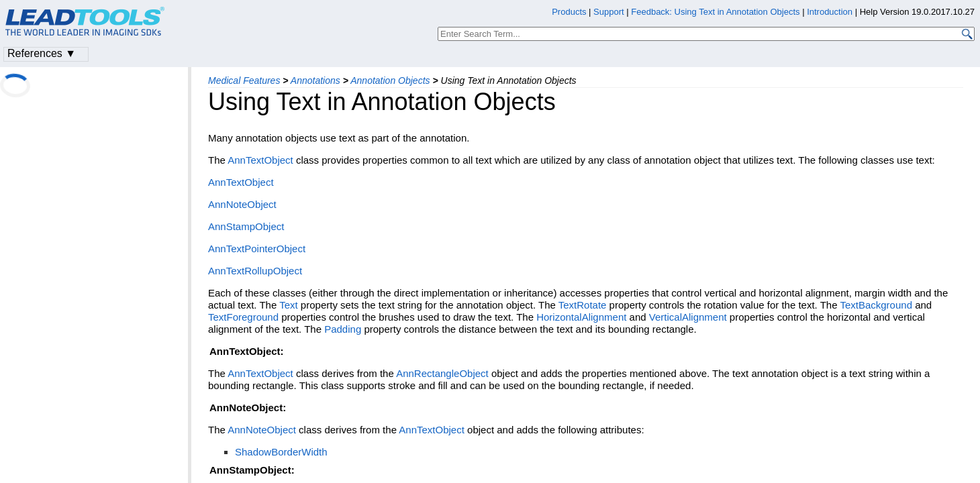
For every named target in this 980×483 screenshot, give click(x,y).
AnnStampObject (246, 226)
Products (569, 12)
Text (289, 305)
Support (609, 12)
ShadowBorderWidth (281, 452)
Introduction (830, 12)
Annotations (315, 80)
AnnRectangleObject (442, 373)
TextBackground (876, 305)
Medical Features (244, 80)
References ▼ (42, 53)
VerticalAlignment (688, 317)
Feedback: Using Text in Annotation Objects (715, 12)
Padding (343, 329)
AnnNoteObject (242, 204)
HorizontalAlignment (581, 317)
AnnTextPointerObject (257, 249)
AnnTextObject (260, 160)
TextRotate (583, 305)
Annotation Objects (390, 80)
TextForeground (243, 317)
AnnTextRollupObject (255, 271)
